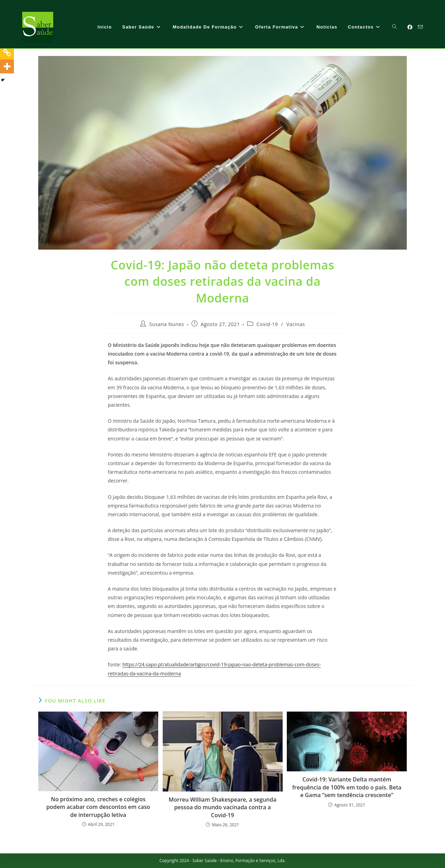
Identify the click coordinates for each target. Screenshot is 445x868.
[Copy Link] (7, 52)
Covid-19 (267, 324)
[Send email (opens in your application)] (420, 27)
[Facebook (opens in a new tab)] (410, 27)
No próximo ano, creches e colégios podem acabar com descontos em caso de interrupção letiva (98, 807)
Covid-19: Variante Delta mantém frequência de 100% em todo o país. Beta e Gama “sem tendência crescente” (347, 787)
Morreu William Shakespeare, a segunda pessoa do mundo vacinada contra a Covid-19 (222, 807)
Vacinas (296, 324)
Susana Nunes (167, 324)
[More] (7, 66)
